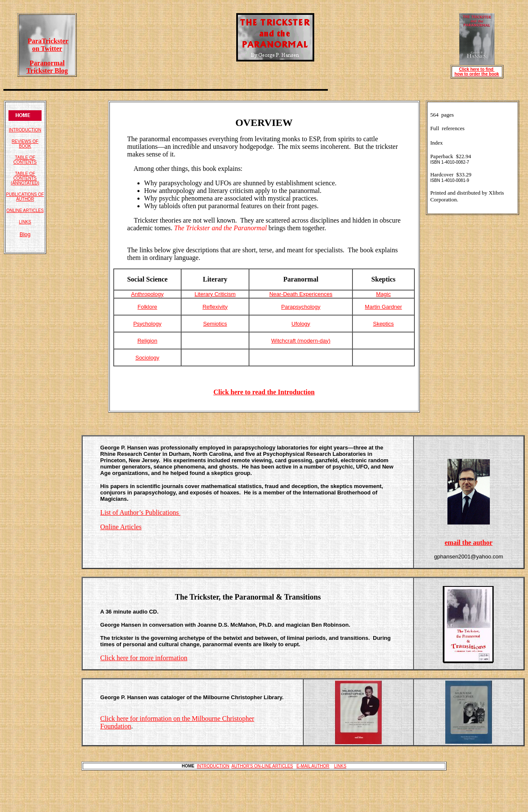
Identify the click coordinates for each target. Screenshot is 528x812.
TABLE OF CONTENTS (25, 160)
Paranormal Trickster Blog (47, 67)
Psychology (147, 324)
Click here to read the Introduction (264, 392)
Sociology (147, 358)
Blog (25, 234)
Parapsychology (301, 307)
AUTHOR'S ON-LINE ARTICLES (262, 766)
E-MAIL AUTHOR (313, 766)
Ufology (301, 324)
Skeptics (383, 324)
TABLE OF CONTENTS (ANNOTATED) (25, 178)
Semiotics (215, 324)
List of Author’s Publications (140, 512)
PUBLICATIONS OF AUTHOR (25, 197)
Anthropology (147, 294)
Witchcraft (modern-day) (301, 341)
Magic (384, 294)
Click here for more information (144, 658)
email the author (468, 543)
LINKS (25, 222)
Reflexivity (215, 307)
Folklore (147, 307)
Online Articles (121, 527)
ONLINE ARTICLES (25, 211)
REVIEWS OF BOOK (25, 144)
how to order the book (477, 74)
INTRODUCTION (25, 130)
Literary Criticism (215, 294)
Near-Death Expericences (301, 294)
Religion (147, 341)
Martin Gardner (383, 307)
